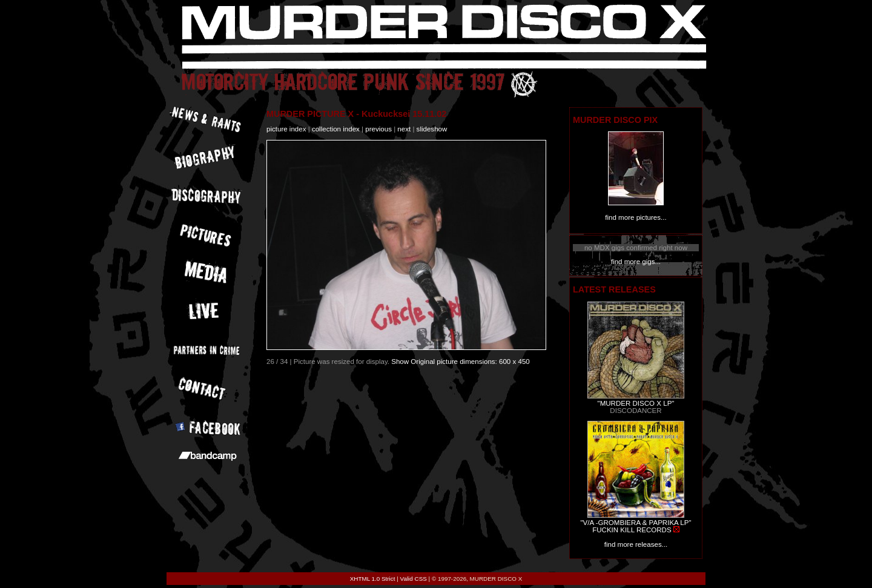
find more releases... (636, 544)
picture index (286, 129)
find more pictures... (636, 217)
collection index (336, 129)
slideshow (432, 129)
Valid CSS (414, 579)
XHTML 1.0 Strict (373, 579)
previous (378, 129)
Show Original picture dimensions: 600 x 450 (461, 362)
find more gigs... (636, 262)
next (404, 129)
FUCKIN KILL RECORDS (632, 530)
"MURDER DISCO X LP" (636, 403)
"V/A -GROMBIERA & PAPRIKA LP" (636, 523)
